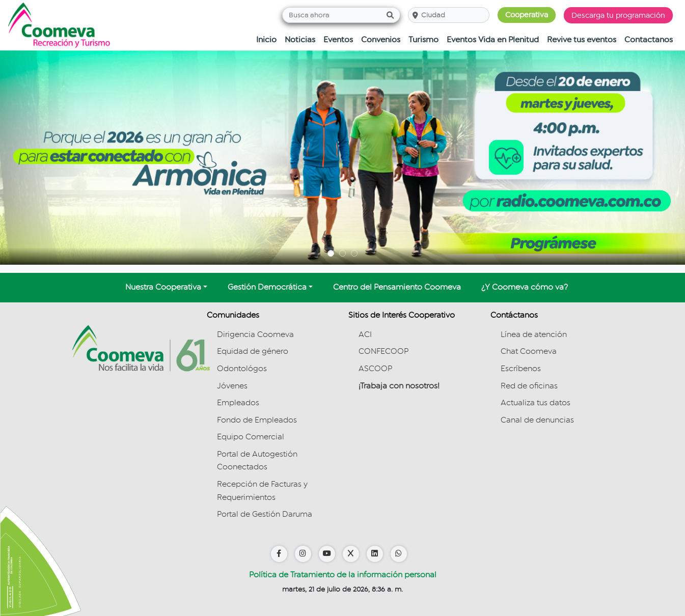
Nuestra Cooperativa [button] (163, 287)
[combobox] (421, 15)
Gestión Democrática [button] (267, 287)
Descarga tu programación (618, 15)
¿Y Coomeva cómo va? (525, 287)
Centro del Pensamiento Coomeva (397, 287)
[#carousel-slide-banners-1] (331, 253)
